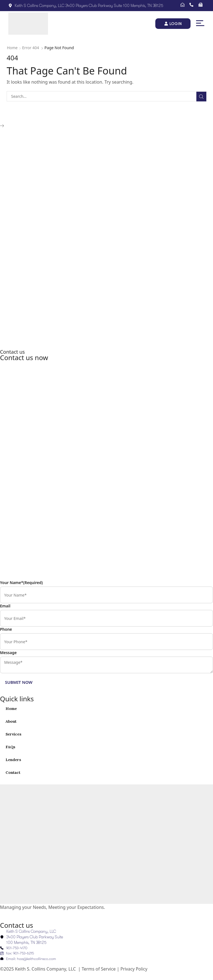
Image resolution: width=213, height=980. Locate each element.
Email (5, 606)
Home (12, 48)
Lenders (13, 760)
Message (8, 653)
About (11, 721)
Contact (13, 772)
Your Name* (21, 583)
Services (14, 734)
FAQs (10, 747)
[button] (200, 23)
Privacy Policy (134, 969)
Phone (6, 629)
